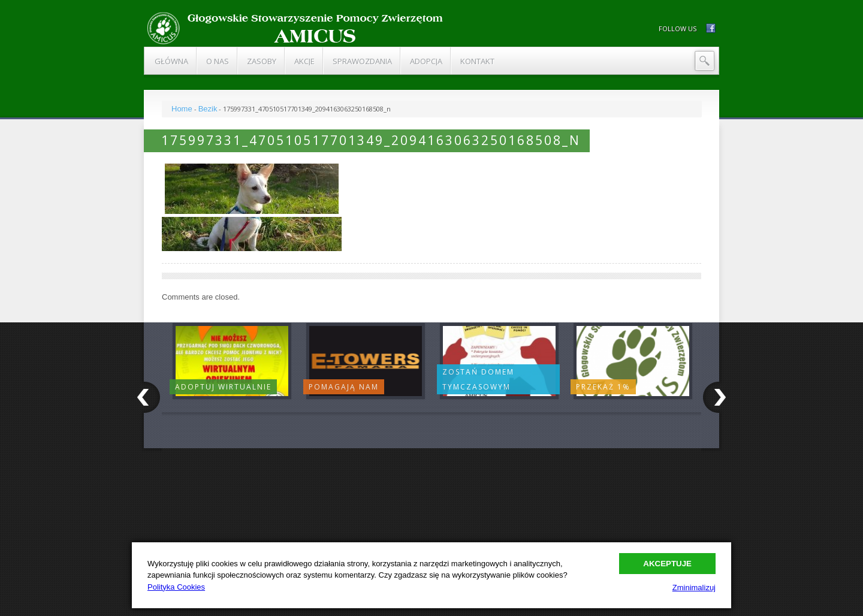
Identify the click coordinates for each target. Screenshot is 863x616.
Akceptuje (667, 564)
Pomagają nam (344, 387)
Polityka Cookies (176, 587)
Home (182, 109)
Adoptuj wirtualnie (223, 387)
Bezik (208, 109)
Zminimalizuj (694, 588)
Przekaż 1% (603, 387)
